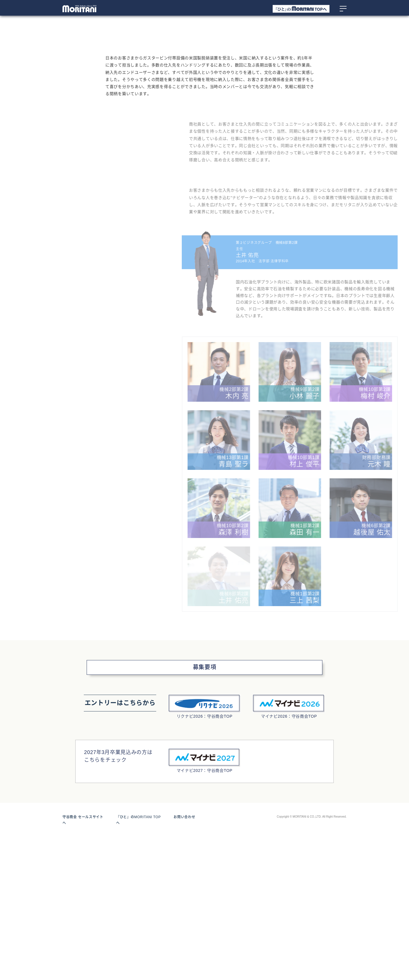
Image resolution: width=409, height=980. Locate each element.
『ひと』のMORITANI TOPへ (140, 963)
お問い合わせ (184, 963)
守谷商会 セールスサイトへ (85, 963)
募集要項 (205, 813)
